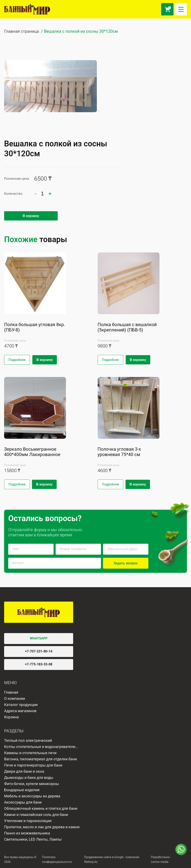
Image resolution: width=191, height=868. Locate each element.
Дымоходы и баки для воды (29, 778)
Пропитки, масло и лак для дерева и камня (42, 827)
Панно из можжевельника (27, 833)
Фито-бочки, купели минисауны (32, 784)
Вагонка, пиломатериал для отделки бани (40, 759)
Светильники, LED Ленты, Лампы (33, 839)
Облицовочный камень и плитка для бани (41, 808)
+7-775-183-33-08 (39, 664)
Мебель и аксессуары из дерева (32, 796)
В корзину (31, 216)
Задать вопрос (126, 563)
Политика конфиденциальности (57, 859)
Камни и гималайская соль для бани (36, 815)
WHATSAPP (39, 638)
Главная (11, 692)
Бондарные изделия (22, 790)
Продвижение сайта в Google (104, 857)
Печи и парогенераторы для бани (33, 765)
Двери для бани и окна (24, 771)
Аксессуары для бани (23, 802)
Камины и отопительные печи (30, 753)
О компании (15, 698)
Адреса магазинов (20, 711)
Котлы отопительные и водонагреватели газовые (40, 747)
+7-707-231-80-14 (39, 651)
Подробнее (17, 360)
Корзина (11, 717)
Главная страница (22, 31)
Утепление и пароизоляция (28, 821)
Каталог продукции (21, 705)
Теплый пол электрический (28, 740)
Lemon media (160, 862)
